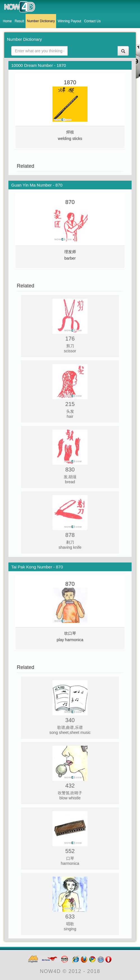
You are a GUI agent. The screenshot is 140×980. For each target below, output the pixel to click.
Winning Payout (69, 21)
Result (19, 21)
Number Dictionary (41, 21)
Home (7, 21)
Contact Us (92, 21)
